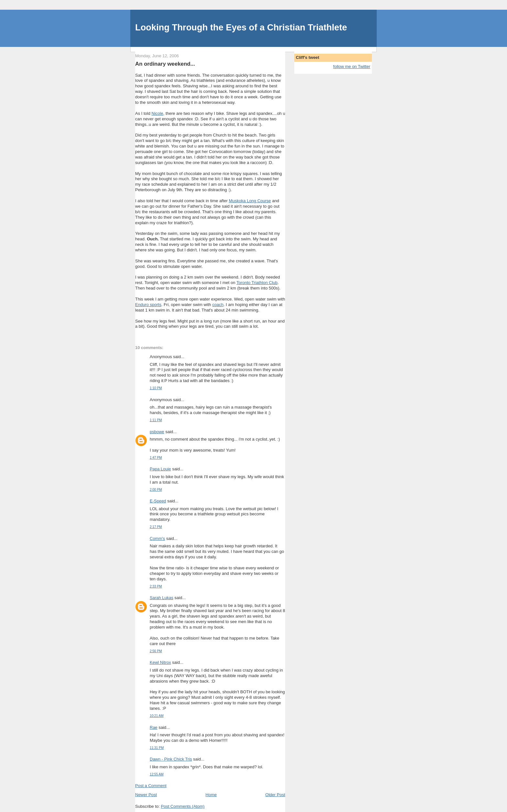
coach (218, 305)
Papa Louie (160, 469)
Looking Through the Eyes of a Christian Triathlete (241, 27)
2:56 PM (156, 651)
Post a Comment (151, 786)
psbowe (157, 432)
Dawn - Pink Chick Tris (171, 759)
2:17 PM (156, 527)
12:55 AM (157, 774)
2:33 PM (156, 586)
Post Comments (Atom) (183, 806)
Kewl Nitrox (160, 662)
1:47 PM (156, 458)
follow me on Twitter (352, 66)
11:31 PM (157, 748)
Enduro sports (148, 305)
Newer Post (146, 795)
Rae (154, 727)
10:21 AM (157, 716)
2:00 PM (156, 490)
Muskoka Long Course (250, 201)
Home (211, 795)
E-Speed (158, 501)
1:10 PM (156, 388)
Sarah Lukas (162, 598)
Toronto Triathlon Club (257, 283)
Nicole (157, 113)
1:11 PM (156, 420)
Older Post (275, 795)
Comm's (157, 538)
